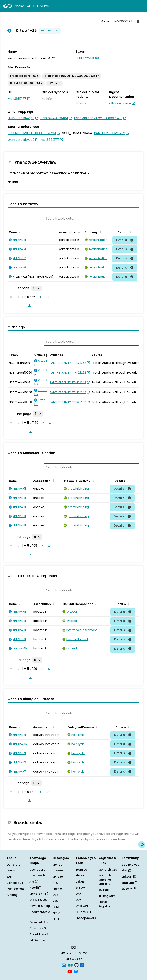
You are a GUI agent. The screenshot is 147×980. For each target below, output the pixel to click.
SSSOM (80, 888)
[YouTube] (70, 971)
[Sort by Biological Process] (96, 727)
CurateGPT (83, 912)
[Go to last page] (47, 297)
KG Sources (38, 940)
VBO (55, 901)
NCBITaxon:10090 (88, 58)
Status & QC (38, 900)
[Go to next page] (40, 297)
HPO (55, 883)
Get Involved (130, 865)
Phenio (57, 889)
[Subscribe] (64, 965)
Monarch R (39, 894)
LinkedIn (129, 877)
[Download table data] (29, 305)
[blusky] (76, 971)
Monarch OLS (108, 870)
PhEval (80, 875)
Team (11, 871)
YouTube (129, 883)
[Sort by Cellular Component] (95, 604)
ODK (78, 900)
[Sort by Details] (130, 232)
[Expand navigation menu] (142, 6)
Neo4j (35, 888)
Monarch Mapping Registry (105, 880)
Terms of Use (39, 922)
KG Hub (104, 890)
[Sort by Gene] (19, 232)
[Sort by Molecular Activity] (93, 481)
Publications (15, 889)
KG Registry (107, 896)
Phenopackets (86, 918)
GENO (56, 907)
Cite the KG (38, 928)
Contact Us (15, 883)
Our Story (13, 865)
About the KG (39, 934)
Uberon (58, 871)
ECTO (56, 919)
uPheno (58, 877)
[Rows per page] (37, 288)
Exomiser (82, 870)
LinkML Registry (104, 904)
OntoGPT (82, 906)
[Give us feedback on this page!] (142, 845)
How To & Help (40, 906)
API (33, 882)
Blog (126, 871)
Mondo (57, 865)
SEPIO (56, 913)
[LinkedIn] (82, 965)
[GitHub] (77, 965)
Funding (12, 895)
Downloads (37, 875)
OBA (55, 895)
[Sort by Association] (78, 232)
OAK (78, 894)
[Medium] (70, 965)
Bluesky (128, 889)
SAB (9, 877)
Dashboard (37, 870)
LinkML (80, 882)
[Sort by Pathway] (100, 232)
